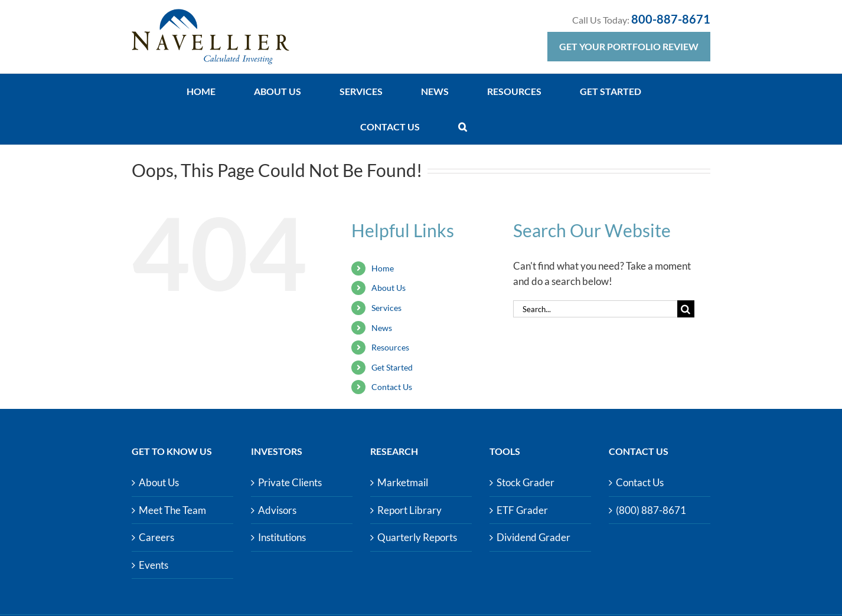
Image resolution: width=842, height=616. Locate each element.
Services (386, 308)
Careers (156, 537)
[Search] (686, 309)
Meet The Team (172, 510)
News (382, 328)
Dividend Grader (533, 537)
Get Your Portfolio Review (629, 46)
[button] (463, 127)
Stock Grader (526, 482)
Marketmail (403, 482)
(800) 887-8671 (651, 510)
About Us (389, 288)
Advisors (277, 510)
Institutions (282, 537)
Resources (390, 347)
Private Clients (290, 482)
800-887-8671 (671, 19)
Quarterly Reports (417, 537)
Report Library (409, 510)
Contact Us (392, 387)
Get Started (392, 367)
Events (154, 565)
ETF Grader (522, 510)
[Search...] (595, 309)
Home (383, 268)
